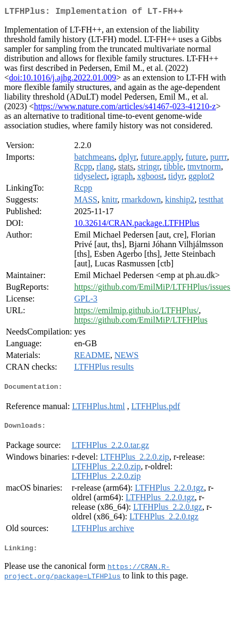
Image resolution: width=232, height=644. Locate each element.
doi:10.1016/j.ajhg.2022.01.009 (63, 80)
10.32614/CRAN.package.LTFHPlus (136, 225)
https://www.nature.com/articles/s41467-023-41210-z (125, 108)
